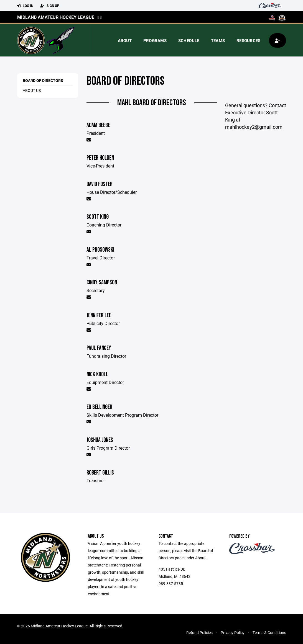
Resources (248, 40)
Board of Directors (43, 80)
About (125, 40)
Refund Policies (199, 633)
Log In (25, 6)
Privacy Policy (233, 633)
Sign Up (50, 6)
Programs (155, 40)
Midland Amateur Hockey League (56, 17)
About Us (32, 90)
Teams (218, 40)
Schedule (189, 40)
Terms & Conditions (269, 633)
